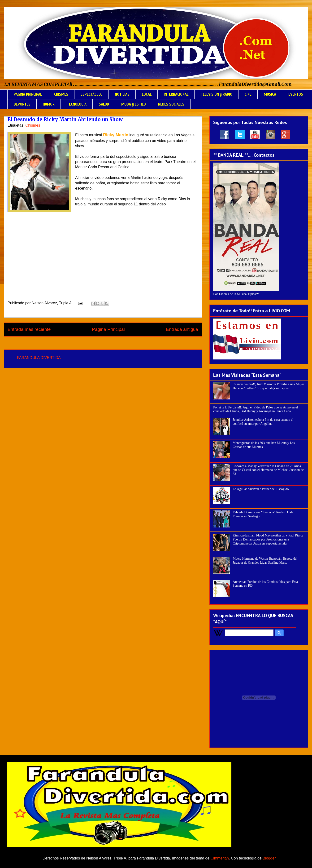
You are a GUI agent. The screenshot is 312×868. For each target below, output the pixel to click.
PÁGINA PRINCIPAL (28, 94)
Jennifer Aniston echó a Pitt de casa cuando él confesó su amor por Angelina (263, 422)
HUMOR (49, 104)
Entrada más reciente (29, 329)
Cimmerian (220, 858)
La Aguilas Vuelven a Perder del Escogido (261, 489)
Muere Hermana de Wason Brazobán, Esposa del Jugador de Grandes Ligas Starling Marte (265, 561)
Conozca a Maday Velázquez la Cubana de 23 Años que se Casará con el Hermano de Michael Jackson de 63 (268, 470)
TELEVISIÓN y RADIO (217, 94)
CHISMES (61, 94)
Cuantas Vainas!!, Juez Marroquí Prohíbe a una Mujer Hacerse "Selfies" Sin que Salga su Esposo (268, 386)
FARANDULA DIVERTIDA (39, 358)
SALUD (104, 104)
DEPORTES (22, 104)
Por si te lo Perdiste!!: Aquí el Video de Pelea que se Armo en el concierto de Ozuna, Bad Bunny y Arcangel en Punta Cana (256, 409)
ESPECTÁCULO (92, 94)
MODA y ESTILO (134, 104)
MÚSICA (270, 94)
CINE (248, 94)
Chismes (33, 125)
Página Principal (108, 329)
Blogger (269, 858)
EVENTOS (296, 94)
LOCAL (147, 94)
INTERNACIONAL (176, 94)
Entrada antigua (182, 329)
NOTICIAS (122, 94)
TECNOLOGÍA (77, 104)
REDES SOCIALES (171, 104)
